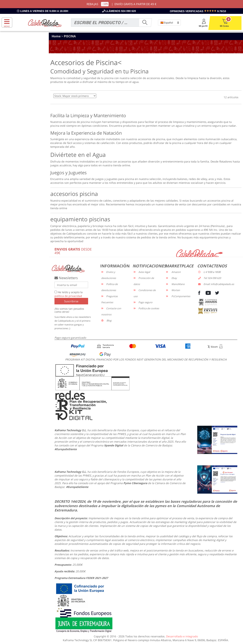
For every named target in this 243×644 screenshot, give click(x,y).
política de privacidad (68, 296)
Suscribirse (71, 301)
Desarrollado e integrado (182, 636)
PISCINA (70, 36)
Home (56, 36)
